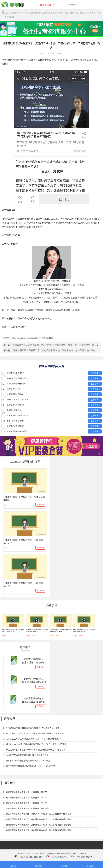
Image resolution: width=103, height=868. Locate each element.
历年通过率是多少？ (15, 410)
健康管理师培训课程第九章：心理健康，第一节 (26, 803)
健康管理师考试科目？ (16, 426)
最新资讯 (10, 719)
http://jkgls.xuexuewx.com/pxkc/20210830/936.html (32, 338)
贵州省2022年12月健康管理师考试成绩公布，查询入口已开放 (33, 728)
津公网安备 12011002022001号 (28, 857)
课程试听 (40, 505)
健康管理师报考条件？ (16, 373)
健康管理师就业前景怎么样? (18, 415)
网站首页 (90, 865)
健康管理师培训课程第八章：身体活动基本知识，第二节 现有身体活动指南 (38, 819)
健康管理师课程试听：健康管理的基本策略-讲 (37, 631)
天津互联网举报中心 (57, 857)
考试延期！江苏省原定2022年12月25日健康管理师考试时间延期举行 (36, 733)
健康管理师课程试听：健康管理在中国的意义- (84, 631)
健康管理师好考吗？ (15, 389)
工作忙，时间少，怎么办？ (17, 400)
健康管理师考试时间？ (16, 405)
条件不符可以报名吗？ (16, 421)
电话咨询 (13, 865)
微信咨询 (39, 865)
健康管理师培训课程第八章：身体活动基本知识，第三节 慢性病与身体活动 (38, 814)
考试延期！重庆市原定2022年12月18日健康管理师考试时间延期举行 (36, 750)
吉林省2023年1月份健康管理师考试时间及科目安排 (28, 761)
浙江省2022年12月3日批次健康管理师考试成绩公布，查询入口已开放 (36, 744)
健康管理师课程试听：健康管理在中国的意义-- (13, 631)
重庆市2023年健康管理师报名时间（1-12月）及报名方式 (30, 766)
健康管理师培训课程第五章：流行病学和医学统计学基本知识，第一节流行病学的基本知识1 (58, 345)
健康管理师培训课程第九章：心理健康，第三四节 (27, 808)
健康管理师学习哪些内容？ (17, 431)
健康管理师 (46, 5)
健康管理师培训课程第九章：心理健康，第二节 (26, 798)
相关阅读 (10, 783)
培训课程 (27, 13)
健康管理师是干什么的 (16, 384)
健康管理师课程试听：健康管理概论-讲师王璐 (60, 631)
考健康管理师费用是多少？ (17, 378)
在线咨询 (40, 667)
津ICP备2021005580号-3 (79, 853)
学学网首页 (72, 5)
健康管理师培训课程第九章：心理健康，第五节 (26, 792)
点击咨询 (95, 373)
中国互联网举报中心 (82, 857)
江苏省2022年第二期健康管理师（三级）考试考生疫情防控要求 (33, 739)
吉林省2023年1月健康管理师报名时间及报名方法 (27, 755)
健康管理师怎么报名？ (16, 394)
